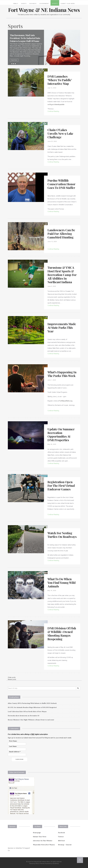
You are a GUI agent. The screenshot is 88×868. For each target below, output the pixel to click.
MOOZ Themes (40, 864)
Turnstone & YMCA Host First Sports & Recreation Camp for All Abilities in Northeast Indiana (62, 275)
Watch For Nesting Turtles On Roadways (62, 535)
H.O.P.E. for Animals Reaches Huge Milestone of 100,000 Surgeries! (32, 707)
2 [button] (12, 64)
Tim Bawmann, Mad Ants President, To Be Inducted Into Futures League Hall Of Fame (30, 38)
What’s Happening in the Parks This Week (62, 374)
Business (33, 4)
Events (24, 4)
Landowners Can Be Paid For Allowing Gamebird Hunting (61, 234)
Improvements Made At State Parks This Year (62, 328)
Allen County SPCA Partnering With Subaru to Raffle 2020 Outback (32, 703)
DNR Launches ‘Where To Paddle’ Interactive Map (60, 80)
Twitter (61, 837)
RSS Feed (61, 841)
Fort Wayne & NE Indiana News (44, 10)
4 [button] (15, 64)
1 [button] (10, 64)
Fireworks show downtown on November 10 (24, 716)
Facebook (61, 833)
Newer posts (12, 679)
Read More (19, 60)
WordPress (56, 864)
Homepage (37, 833)
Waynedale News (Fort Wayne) (44, 845)
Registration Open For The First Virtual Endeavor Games (61, 486)
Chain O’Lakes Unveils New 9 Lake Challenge (60, 133)
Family (16, 4)
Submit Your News (68, 4)
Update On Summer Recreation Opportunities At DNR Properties (61, 435)
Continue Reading (53, 111)
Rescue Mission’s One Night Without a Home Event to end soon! (31, 720)
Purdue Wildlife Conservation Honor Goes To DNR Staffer (61, 184)
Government (44, 4)
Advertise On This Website (43, 841)
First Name (13, 741)
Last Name (13, 746)
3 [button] (14, 64)
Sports (55, 4)
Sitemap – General (65, 845)
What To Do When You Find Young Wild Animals (61, 583)
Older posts (12, 677)
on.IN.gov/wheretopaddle (56, 104)
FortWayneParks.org (66, 401)
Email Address (15, 752)
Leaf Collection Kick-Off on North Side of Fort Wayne (27, 712)
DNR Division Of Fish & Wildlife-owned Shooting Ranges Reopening (62, 634)
